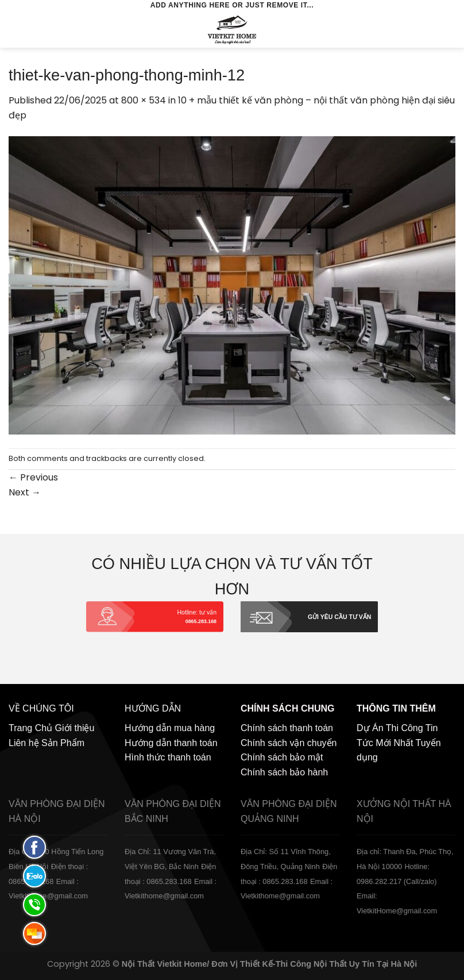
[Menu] (16, 30)
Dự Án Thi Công (390, 728)
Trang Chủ (30, 728)
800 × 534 (144, 100)
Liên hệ (24, 743)
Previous (33, 477)
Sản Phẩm (63, 743)
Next (25, 492)
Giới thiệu (75, 728)
